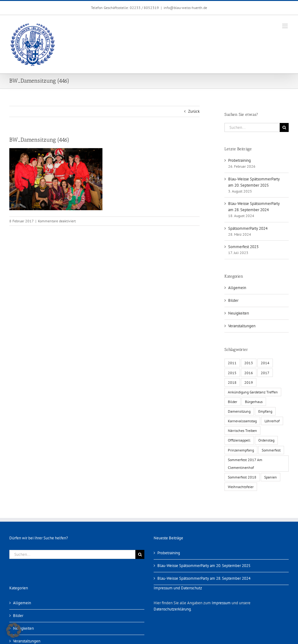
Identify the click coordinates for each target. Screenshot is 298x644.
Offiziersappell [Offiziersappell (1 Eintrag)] (239, 440)
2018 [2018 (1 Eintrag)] (232, 382)
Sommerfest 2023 (243, 247)
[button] (14, 630)
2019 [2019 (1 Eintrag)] (249, 382)
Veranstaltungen (242, 326)
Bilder (233, 300)
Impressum (221, 603)
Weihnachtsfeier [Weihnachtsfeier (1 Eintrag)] (241, 487)
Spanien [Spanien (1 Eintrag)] (271, 477)
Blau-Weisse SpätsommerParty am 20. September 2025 (204, 566)
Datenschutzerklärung (172, 609)
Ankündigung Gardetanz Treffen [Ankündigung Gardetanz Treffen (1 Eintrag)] (253, 392)
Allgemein (237, 288)
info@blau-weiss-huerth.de (185, 8)
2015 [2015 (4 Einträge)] (232, 373)
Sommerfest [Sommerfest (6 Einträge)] (271, 450)
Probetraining (239, 160)
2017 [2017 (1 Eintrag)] (265, 373)
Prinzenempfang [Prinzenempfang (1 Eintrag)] (241, 450)
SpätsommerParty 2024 (248, 228)
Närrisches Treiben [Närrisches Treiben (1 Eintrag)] (242, 431)
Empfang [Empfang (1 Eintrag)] (265, 411)
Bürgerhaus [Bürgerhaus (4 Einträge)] (254, 402)
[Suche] (284, 127)
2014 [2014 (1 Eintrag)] (265, 363)
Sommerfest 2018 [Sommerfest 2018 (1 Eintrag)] (242, 477)
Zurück (194, 111)
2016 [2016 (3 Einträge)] (249, 373)
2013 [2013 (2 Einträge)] (249, 363)
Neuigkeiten (239, 313)
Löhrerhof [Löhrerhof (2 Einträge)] (272, 421)
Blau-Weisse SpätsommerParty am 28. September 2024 (204, 578)
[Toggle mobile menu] (285, 26)
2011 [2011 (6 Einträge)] (232, 363)
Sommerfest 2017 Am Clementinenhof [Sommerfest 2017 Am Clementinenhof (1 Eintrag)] (245, 464)
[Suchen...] (252, 127)
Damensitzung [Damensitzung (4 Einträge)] (239, 411)
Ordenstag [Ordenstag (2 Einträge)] (266, 440)
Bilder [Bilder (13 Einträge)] (233, 402)
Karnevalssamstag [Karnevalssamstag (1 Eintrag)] (242, 421)
